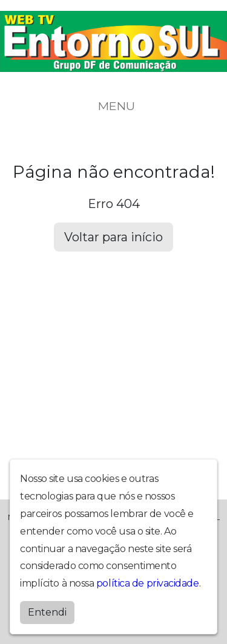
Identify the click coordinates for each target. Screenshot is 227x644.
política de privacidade (148, 583)
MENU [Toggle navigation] (114, 106)
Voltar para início (113, 237)
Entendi (47, 612)
